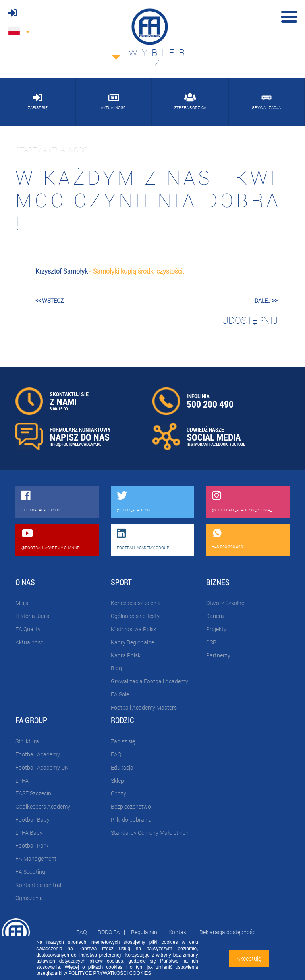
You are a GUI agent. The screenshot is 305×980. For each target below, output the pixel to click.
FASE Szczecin (33, 793)
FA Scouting (30, 872)
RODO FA (109, 932)
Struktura (27, 741)
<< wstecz (49, 300)
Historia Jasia (33, 616)
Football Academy (38, 754)
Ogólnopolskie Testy (135, 616)
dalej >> (266, 300)
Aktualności (30, 642)
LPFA (22, 781)
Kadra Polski (126, 655)
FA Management (36, 858)
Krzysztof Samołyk (62, 271)
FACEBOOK (218, 444)
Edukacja (122, 767)
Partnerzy (218, 655)
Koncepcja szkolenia (136, 603)
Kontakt (178, 932)
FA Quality (28, 629)
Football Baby (33, 820)
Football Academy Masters (144, 707)
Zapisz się (123, 741)
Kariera (215, 616)
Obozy (119, 793)
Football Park (32, 845)
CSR (211, 642)
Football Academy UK (42, 767)
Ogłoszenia (29, 898)
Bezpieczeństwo (131, 806)
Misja (22, 603)
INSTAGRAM (197, 444)
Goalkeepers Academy (43, 806)
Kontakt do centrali (39, 885)
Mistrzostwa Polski (134, 629)
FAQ (116, 754)
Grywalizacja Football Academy (150, 681)
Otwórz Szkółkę (225, 603)
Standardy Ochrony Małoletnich (150, 833)
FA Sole (120, 694)
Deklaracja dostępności (228, 932)
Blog (116, 668)
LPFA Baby (29, 833)
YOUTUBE (237, 444)
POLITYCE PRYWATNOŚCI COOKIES (110, 973)
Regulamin (144, 932)
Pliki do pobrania (131, 820)
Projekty (216, 629)
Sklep (117, 781)
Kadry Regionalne (132, 642)
